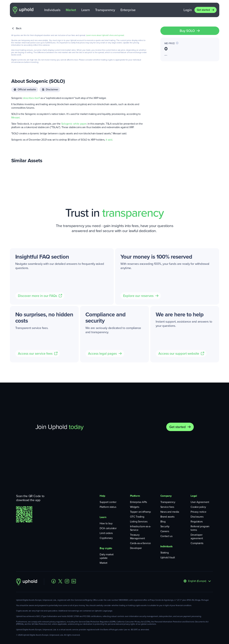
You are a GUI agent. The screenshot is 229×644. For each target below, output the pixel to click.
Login (188, 10)
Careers (165, 531)
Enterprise (128, 10)
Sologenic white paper (74, 124)
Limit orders (106, 533)
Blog (163, 521)
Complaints (197, 543)
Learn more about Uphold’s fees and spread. (105, 35)
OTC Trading (137, 517)
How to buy (106, 523)
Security (165, 526)
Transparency (105, 10)
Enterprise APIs (138, 502)
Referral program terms (200, 528)
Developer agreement (197, 537)
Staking (165, 553)
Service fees (167, 507)
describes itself (31, 98)
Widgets (135, 507)
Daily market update (107, 556)
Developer (136, 548)
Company (166, 496)
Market (71, 10)
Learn (86, 10)
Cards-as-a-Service (140, 543)
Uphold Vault (168, 557)
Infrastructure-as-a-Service (141, 528)
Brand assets (167, 517)
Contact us (166, 536)
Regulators (197, 521)
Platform (135, 496)
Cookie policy (198, 507)
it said (109, 140)
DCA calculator (108, 528)
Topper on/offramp (140, 512)
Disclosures (197, 517)
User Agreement (200, 502)
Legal (194, 496)
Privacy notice (198, 512)
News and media (170, 512)
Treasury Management (137, 537)
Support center (108, 502)
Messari (16, 117)
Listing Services (139, 521)
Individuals (52, 10)
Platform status (108, 507)
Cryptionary (106, 538)
